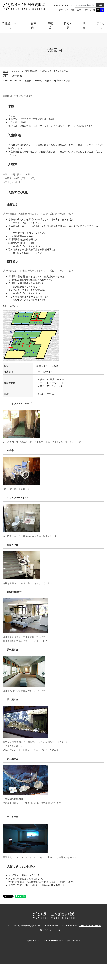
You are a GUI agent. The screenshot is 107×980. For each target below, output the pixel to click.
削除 (21, 76)
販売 (84, 25)
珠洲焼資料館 (31, 71)
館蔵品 (50, 25)
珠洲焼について (10, 25)
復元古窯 (68, 25)
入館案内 (32, 25)
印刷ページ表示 (64, 81)
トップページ (17, 71)
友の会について (11, 306)
